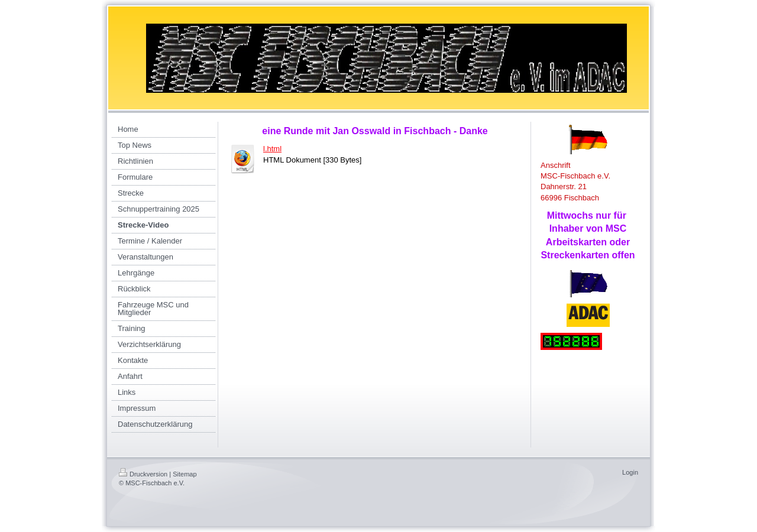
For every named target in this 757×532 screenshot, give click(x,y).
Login (630, 472)
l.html (272, 149)
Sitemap (185, 474)
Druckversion (143, 474)
